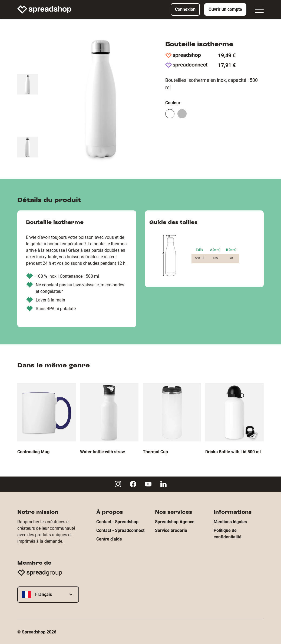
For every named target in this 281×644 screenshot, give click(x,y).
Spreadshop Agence (175, 522)
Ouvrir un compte (225, 9)
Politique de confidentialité (228, 534)
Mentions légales (230, 522)
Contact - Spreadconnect (120, 530)
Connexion (185, 9)
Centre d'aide (109, 539)
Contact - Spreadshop (117, 522)
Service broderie (171, 530)
